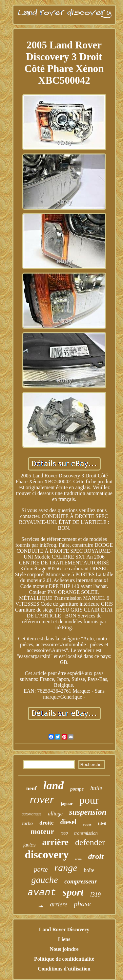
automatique (31, 814)
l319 (95, 895)
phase (82, 904)
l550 (64, 833)
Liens (64, 939)
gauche (44, 880)
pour (89, 800)
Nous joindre (64, 949)
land (53, 785)
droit (96, 856)
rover (42, 800)
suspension (88, 812)
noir (40, 906)
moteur (42, 832)
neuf (31, 788)
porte (41, 869)
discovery (47, 855)
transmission (86, 833)
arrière (55, 842)
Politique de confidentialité (64, 959)
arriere (59, 904)
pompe (77, 789)
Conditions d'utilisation (64, 969)
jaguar (67, 803)
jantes (29, 845)
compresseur (81, 881)
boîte (89, 870)
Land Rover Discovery (64, 929)
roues (87, 824)
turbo (28, 823)
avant (42, 893)
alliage (55, 814)
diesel (68, 822)
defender (90, 842)
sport (73, 892)
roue (78, 859)
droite (46, 823)
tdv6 (102, 823)
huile (96, 788)
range (66, 868)
